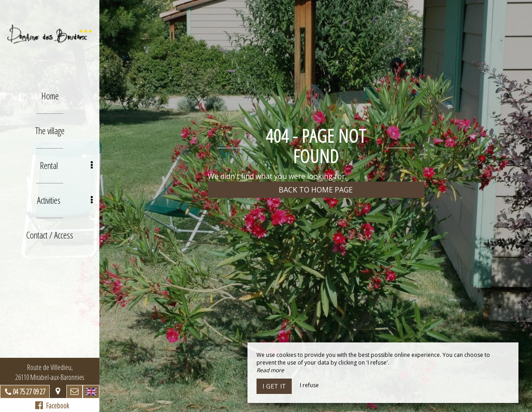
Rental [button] (66, 166)
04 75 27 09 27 (29, 392)
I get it (274, 386)
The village (50, 131)
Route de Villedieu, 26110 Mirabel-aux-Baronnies (50, 372)
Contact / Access (50, 235)
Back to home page (316, 190)
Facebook (52, 406)
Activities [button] (65, 200)
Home (50, 96)
